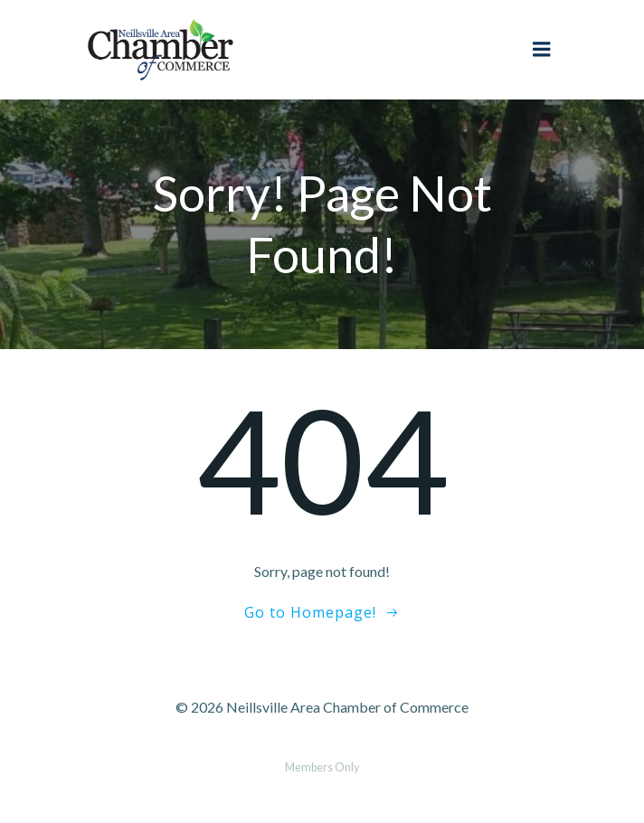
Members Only (322, 767)
